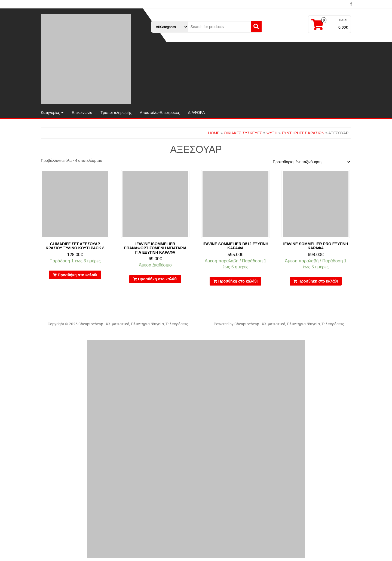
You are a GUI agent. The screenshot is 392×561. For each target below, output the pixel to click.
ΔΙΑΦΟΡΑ (196, 113)
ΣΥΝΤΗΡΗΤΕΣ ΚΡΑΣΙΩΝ (303, 133)
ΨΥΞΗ (272, 133)
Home (214, 133)
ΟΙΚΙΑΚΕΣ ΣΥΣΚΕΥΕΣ (243, 133)
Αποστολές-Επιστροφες (160, 113)
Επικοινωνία (82, 113)
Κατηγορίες (52, 113)
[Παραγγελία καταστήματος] (311, 162)
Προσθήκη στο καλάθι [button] (77, 275)
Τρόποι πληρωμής (116, 113)
